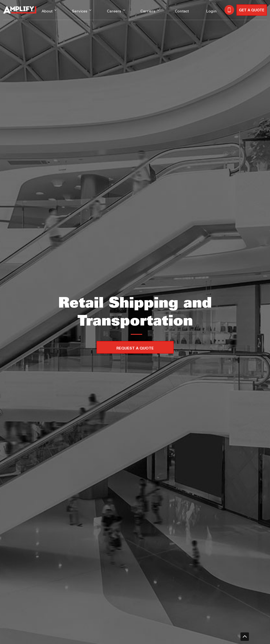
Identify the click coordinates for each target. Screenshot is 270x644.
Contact (182, 11)
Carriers (148, 11)
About (47, 11)
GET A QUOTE (252, 10)
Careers (114, 11)
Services (80, 11)
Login (211, 11)
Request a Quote (135, 349)
